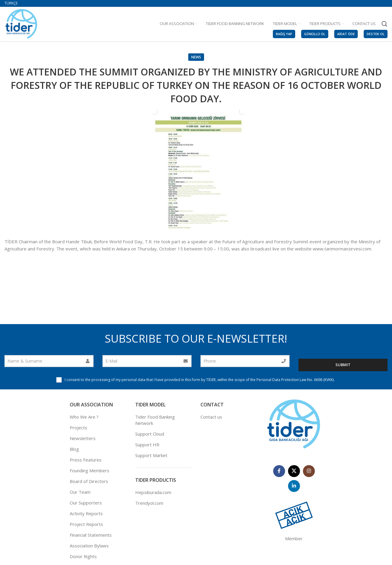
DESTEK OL (376, 34)
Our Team (80, 492)
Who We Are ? (84, 417)
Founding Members (90, 471)
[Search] (385, 24)
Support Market (151, 456)
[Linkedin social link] (294, 486)
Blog (74, 449)
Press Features (86, 460)
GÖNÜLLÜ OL (315, 34)
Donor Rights (83, 557)
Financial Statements (91, 535)
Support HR (147, 445)
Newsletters (83, 439)
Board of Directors (89, 482)
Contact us (211, 417)
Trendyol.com (149, 504)
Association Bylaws (89, 546)
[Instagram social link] (309, 471)
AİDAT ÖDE (346, 34)
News (196, 57)
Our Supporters (86, 503)
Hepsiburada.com (153, 493)
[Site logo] (21, 23)
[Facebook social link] (279, 471)
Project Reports (86, 524)
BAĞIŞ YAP (284, 34)
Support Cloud (150, 434)
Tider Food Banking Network (155, 420)
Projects (78, 428)
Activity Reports (86, 514)
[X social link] (294, 471)
